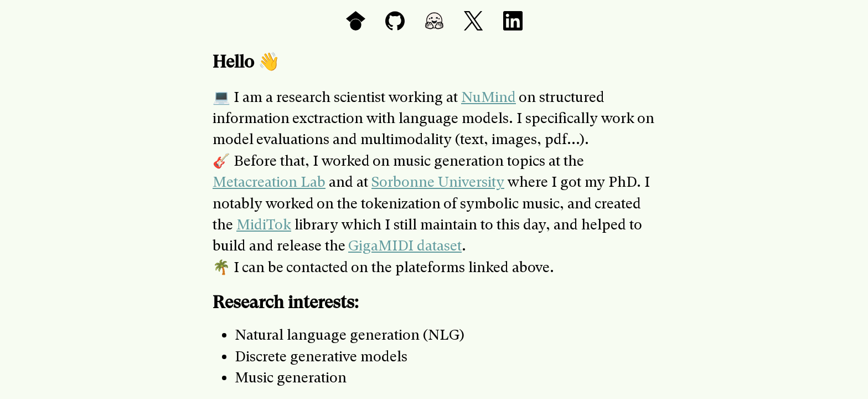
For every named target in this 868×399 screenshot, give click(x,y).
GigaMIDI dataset (405, 245)
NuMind (489, 97)
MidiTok (264, 224)
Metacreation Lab (269, 182)
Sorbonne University (438, 182)
